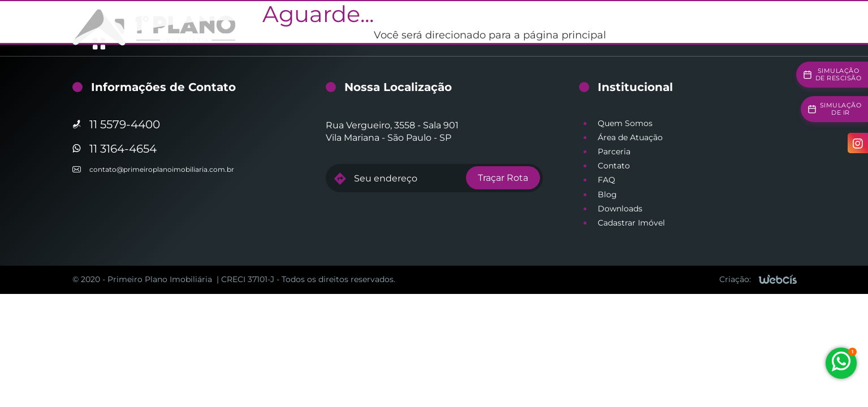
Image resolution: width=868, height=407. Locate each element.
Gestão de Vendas (487, 28)
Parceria (614, 151)
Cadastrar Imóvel (631, 223)
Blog (607, 194)
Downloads (620, 209)
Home (332, 28)
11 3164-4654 (123, 149)
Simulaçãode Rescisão (839, 74)
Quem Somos (625, 123)
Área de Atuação (630, 137)
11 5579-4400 (125, 124)
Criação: (735, 279)
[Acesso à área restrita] (784, 29)
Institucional (727, 28)
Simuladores (660, 28)
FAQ (606, 180)
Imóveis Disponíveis (579, 28)
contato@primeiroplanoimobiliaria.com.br (162, 169)
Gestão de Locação (398, 28)
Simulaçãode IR (841, 109)
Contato (614, 166)
